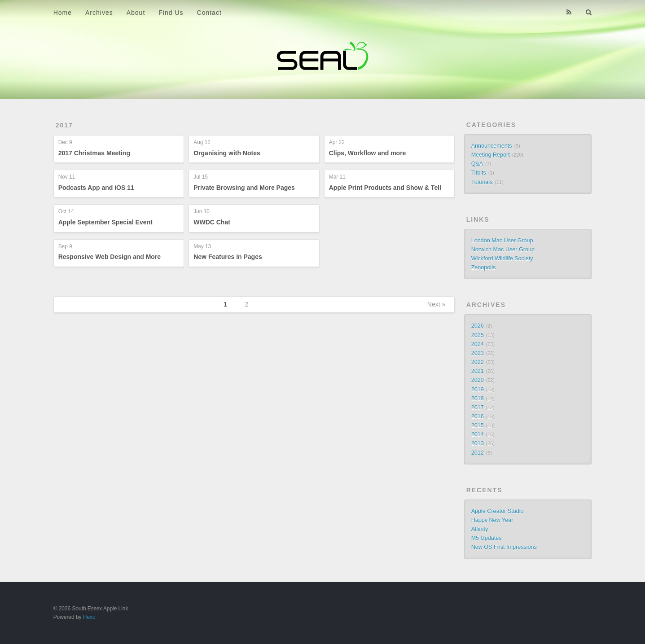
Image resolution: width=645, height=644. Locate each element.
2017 (64, 125)
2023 (478, 353)
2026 (478, 326)
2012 (478, 453)
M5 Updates (487, 538)
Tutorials (482, 182)
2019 (478, 390)
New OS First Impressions (504, 547)
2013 (478, 443)
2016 (478, 416)
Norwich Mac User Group (503, 250)
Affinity (480, 529)
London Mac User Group (502, 241)
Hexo (89, 617)
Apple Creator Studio (498, 511)
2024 (478, 344)
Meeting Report (491, 155)
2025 (478, 335)
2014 (478, 434)
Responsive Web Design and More (110, 257)
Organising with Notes (227, 153)
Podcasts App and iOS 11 (96, 188)
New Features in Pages (228, 257)
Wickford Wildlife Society (502, 258)
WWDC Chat (212, 222)
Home (63, 13)
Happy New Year (492, 520)
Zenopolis (484, 267)
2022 (478, 362)
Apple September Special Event (105, 222)
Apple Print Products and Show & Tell (385, 188)
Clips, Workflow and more (368, 153)
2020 (478, 380)
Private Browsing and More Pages (244, 188)
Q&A (477, 164)
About (136, 13)
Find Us (171, 13)
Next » (436, 304)
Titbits (479, 173)
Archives (99, 13)
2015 (478, 425)
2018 (478, 399)
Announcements (492, 146)
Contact (209, 13)
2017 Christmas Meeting (94, 153)
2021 (478, 371)
